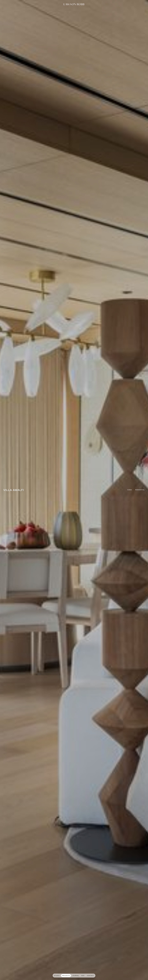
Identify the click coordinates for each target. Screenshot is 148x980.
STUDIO (57, 976)
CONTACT (90, 976)
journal (76, 976)
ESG (83, 976)
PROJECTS (66, 976)
